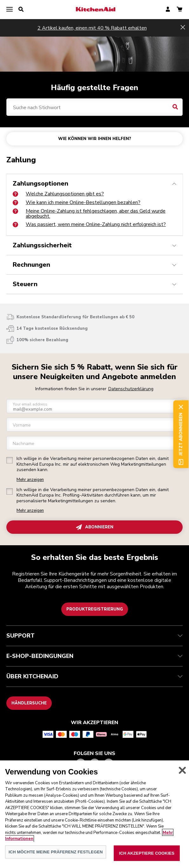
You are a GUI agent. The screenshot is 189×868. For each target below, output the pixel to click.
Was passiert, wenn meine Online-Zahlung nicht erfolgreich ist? (89, 224)
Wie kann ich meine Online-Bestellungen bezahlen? (77, 202)
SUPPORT (94, 636)
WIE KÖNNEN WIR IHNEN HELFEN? (95, 139)
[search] (21, 10)
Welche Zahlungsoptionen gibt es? (58, 194)
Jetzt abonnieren (181, 434)
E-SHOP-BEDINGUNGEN (94, 656)
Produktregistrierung (95, 609)
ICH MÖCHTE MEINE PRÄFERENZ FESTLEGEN (56, 858)
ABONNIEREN (95, 527)
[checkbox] (10, 460)
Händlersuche (29, 703)
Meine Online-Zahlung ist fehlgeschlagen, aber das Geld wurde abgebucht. (89, 214)
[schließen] (182, 777)
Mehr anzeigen (30, 480)
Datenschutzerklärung (131, 389)
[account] (168, 10)
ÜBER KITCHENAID (94, 676)
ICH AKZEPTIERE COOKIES (147, 859)
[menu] (10, 10)
